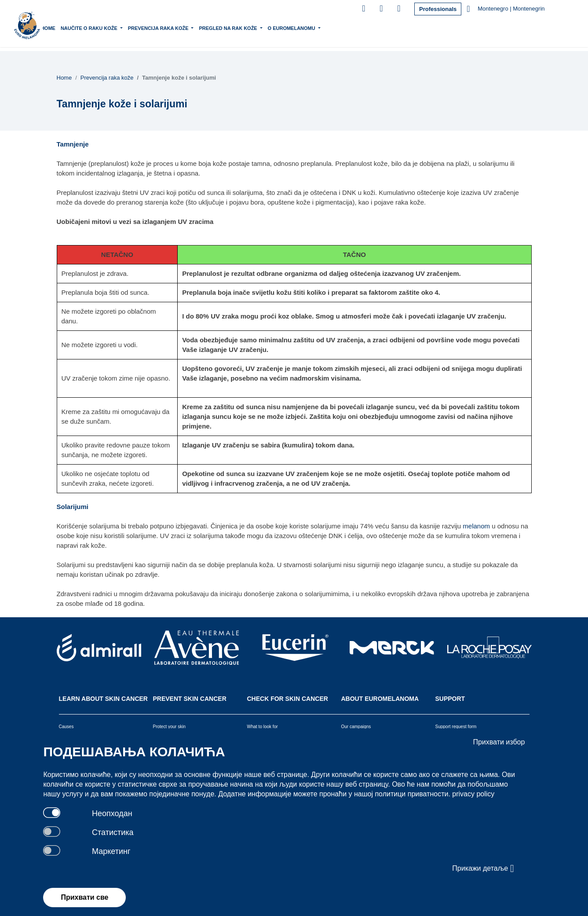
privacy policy (473, 794)
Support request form (456, 727)
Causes (66, 727)
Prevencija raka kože (185, 27)
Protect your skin (169, 727)
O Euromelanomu (319, 27)
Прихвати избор (499, 742)
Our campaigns (356, 727)
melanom (476, 526)
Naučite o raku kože (116, 27)
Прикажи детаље (483, 868)
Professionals (438, 9)
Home (75, 28)
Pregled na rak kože (255, 27)
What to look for (263, 727)
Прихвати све (84, 897)
